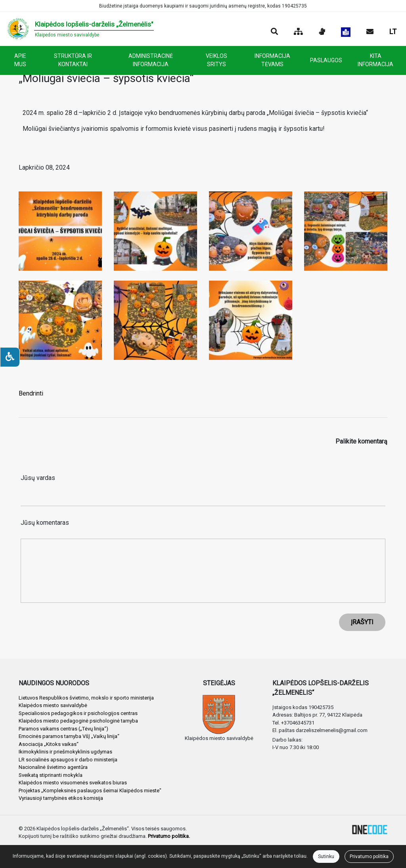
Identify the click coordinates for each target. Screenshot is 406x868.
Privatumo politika (369, 857)
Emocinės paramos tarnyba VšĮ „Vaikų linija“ (69, 736)
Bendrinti (31, 393)
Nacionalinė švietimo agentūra (53, 767)
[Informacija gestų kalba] (322, 32)
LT (393, 32)
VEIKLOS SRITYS (216, 60)
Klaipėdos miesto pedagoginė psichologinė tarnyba (78, 721)
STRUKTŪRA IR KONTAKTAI (73, 60)
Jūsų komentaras (45, 523)
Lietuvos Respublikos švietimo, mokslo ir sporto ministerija (86, 698)
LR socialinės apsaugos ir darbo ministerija (68, 760)
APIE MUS (20, 60)
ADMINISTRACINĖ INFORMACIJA (151, 60)
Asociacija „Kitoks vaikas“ (49, 744)
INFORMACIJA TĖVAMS (272, 60)
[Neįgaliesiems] (10, 357)
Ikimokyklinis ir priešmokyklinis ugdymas (65, 752)
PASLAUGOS (326, 60)
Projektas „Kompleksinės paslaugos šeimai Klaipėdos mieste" (90, 791)
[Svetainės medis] (298, 32)
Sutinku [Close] (326, 857)
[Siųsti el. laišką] (370, 32)
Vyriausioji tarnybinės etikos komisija (61, 798)
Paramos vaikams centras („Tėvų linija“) (63, 729)
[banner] (80, 29)
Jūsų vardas (38, 478)
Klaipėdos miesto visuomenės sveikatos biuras (73, 783)
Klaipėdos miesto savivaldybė (53, 705)
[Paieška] (274, 32)
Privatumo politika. (169, 836)
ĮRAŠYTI (362, 622)
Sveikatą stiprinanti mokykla (51, 775)
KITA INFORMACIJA (375, 60)
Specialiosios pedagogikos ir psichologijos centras (78, 713)
